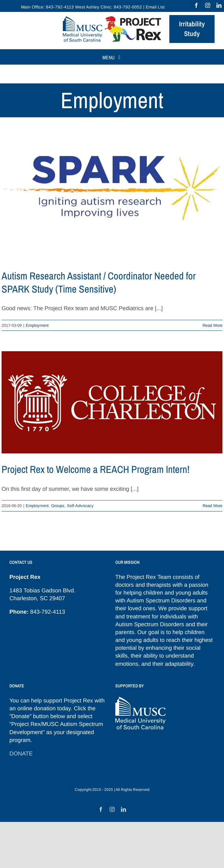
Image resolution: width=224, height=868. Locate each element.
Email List (155, 7)
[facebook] (196, 5)
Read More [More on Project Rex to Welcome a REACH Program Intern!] (213, 506)
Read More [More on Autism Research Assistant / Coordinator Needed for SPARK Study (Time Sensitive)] (213, 325)
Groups (58, 506)
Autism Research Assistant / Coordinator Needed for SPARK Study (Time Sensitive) (99, 282)
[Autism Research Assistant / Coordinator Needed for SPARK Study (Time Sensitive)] (112, 198)
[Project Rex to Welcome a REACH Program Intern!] (112, 402)
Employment (37, 325)
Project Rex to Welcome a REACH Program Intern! (96, 469)
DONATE (21, 754)
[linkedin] (219, 5)
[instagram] (208, 5)
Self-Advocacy (80, 506)
